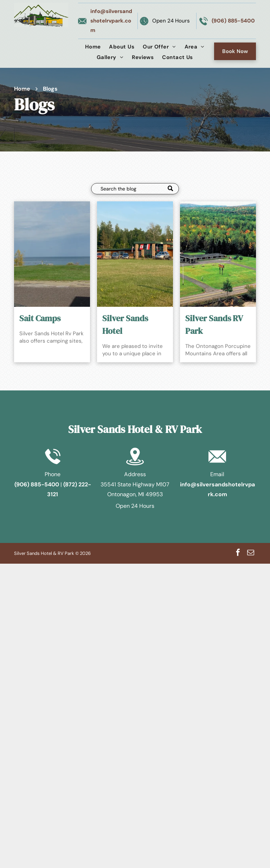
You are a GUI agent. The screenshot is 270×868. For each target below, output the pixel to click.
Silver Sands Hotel (125, 325)
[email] (251, 553)
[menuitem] (93, 47)
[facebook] (238, 553)
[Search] (135, 189)
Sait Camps (40, 318)
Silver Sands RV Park (214, 325)
